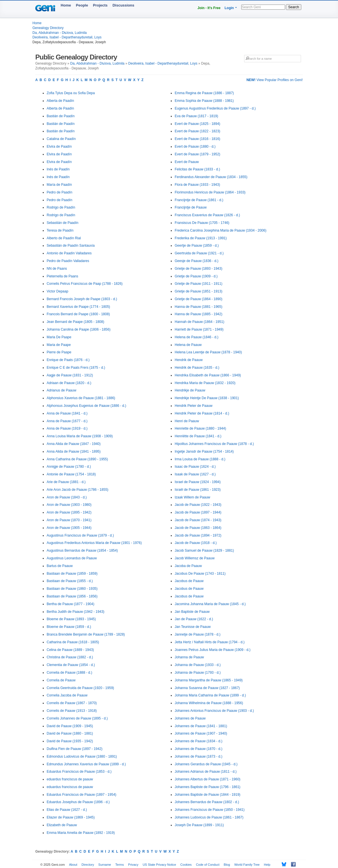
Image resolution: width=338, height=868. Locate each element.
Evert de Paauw (187, 162)
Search (294, 7)
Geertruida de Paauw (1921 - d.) (199, 253)
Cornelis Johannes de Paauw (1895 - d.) (77, 718)
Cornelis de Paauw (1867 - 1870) (72, 703)
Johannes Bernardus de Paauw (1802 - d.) (207, 802)
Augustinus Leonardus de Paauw (72, 558)
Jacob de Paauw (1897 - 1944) (198, 512)
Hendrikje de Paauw (190, 390)
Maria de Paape (59, 345)
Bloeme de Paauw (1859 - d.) (69, 627)
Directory (88, 865)
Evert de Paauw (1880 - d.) (195, 147)
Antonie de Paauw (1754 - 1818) (71, 474)
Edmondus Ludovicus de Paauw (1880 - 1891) (82, 756)
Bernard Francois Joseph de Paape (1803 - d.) (82, 299)
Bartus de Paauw (60, 566)
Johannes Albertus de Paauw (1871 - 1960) (208, 779)
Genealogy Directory (48, 28)
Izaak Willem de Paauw (192, 497)
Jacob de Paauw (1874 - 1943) (198, 520)
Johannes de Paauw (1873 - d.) (198, 756)
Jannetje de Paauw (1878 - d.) (198, 634)
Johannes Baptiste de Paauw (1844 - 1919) (208, 795)
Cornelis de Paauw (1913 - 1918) (72, 711)
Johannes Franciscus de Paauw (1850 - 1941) (210, 810)
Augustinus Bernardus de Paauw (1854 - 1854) (82, 551)
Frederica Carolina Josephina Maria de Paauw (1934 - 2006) (220, 230)
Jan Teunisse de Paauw (193, 627)
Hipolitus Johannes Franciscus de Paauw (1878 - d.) (214, 444)
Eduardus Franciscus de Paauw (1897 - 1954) (82, 795)
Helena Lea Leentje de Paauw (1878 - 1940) (208, 352)
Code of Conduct (208, 865)
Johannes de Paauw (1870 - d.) (198, 749)
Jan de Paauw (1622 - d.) (194, 619)
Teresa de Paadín (60, 230)
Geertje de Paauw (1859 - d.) (197, 246)
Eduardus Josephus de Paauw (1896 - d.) (78, 802)
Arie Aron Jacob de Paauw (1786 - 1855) (78, 490)
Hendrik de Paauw (189, 360)
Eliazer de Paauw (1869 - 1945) (71, 817)
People (82, 5)
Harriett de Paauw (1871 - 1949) (199, 329)
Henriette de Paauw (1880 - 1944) (200, 428)
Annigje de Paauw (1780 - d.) (69, 467)
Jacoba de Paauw (188, 566)
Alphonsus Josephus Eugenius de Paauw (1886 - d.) (86, 406)
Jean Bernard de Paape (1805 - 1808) (75, 322)
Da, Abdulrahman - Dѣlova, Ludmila (60, 33)
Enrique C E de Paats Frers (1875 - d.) (76, 368)
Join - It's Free (209, 8)
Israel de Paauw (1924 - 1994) (198, 482)
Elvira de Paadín (59, 147)
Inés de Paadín (58, 169)
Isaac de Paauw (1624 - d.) (195, 467)
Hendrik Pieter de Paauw (194, 406)
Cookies (186, 865)
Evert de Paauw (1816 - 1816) (197, 139)
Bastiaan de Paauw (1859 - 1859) (72, 574)
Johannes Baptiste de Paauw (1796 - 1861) (208, 787)
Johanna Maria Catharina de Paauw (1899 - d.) (210, 695)
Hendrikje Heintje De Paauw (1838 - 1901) (207, 398)
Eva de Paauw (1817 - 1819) (196, 116)
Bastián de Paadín (61, 116)
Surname (105, 865)
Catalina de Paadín (61, 139)
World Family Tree (247, 865)
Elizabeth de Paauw (62, 825)
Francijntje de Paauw (191, 207)
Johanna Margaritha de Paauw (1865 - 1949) (209, 680)
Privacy (133, 865)
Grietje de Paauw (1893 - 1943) (198, 269)
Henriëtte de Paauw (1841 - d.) (198, 436)
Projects (100, 5)
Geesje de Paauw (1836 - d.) (196, 261)
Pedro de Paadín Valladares (68, 261)
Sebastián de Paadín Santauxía (71, 246)
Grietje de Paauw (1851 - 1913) (198, 291)
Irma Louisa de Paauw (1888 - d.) (200, 459)
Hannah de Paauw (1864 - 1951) (199, 322)
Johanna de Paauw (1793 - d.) (198, 673)
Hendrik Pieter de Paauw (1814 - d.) (202, 413)
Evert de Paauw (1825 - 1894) (197, 124)
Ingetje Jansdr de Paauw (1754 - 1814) (204, 451)
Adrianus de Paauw (61, 390)
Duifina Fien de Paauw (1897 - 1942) (75, 749)
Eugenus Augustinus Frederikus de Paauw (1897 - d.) (215, 108)
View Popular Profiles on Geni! (275, 80)
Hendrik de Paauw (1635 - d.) (197, 368)
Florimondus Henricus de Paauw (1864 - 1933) (210, 192)
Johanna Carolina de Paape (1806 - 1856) (79, 329)
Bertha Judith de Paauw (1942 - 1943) (76, 612)
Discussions (123, 5)
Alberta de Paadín (60, 101)
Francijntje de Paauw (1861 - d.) (199, 200)
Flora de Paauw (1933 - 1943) (197, 185)
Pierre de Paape (59, 352)
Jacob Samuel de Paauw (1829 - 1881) (204, 551)
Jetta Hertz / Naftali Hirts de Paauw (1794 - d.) (210, 642)
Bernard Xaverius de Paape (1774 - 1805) (78, 307)
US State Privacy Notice (159, 865)
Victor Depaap (57, 291)
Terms (119, 865)
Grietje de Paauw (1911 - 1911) (198, 284)
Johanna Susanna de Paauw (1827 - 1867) (207, 688)
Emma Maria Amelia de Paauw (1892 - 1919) (81, 833)
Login (229, 8)
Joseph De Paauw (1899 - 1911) (199, 825)
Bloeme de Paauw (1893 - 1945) (71, 619)
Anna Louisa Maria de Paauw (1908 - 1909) (80, 436)
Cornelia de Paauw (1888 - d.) (69, 673)
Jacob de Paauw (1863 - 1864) (198, 528)
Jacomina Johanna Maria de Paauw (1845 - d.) (210, 604)
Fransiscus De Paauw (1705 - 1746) (202, 223)
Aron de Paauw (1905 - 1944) (69, 528)
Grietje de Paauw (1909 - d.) (196, 276)
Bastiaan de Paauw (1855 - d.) (70, 581)
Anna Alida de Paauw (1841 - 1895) (74, 451)
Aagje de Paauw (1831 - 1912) (70, 375)
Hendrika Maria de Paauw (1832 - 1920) (205, 383)
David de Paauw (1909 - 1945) (70, 726)
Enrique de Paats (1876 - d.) (68, 360)
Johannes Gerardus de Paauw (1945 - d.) (206, 764)
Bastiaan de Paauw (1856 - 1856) (72, 596)
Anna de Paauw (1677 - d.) (67, 421)
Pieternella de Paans (62, 276)
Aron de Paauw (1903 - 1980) (69, 505)
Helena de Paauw (188, 345)
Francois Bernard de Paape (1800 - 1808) (78, 314)
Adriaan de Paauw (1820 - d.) (69, 383)
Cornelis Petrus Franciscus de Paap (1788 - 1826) (85, 284)
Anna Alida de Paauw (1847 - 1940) (74, 444)
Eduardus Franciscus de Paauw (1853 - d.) (79, 772)
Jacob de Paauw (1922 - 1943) (198, 505)
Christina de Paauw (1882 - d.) (70, 657)
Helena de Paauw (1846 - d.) (196, 337)
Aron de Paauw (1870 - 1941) (69, 520)
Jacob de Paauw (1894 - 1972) (198, 535)
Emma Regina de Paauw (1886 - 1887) (204, 93)
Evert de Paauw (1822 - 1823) (197, 131)
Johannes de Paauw (190, 718)
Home (66, 5)
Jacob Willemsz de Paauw (195, 558)
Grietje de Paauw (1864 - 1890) (198, 299)
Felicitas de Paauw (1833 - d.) (197, 169)
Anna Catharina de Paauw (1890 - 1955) (77, 459)
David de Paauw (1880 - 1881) (70, 733)
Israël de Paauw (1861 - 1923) (198, 490)
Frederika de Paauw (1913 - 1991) (201, 238)
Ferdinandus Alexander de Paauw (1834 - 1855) (211, 177)
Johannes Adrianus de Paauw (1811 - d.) (206, 772)
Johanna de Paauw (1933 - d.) (198, 665)
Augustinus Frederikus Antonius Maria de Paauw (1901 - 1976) (94, 543)
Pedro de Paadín (59, 192)
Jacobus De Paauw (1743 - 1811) (200, 574)
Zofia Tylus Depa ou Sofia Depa (71, 93)
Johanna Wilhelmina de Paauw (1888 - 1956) (209, 703)
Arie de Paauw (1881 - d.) (66, 482)
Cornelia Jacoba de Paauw (67, 695)
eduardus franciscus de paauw (70, 779)
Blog (227, 865)
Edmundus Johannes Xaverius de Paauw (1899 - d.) (86, 764)
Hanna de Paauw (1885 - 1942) (198, 314)
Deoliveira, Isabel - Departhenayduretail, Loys (67, 37)
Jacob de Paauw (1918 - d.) (196, 543)
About (73, 865)
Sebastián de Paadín (62, 223)
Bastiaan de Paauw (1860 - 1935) (72, 589)
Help (267, 865)
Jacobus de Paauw (189, 581)
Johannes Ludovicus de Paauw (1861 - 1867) (209, 817)
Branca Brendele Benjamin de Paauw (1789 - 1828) (86, 634)
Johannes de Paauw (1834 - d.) (198, 741)
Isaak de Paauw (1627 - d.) (195, 474)
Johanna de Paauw (189, 657)
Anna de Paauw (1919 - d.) (67, 428)
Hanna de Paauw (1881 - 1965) (198, 307)
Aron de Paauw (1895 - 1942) (69, 512)
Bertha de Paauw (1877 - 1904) (70, 604)
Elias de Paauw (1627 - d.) (67, 810)
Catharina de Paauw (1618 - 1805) (73, 642)
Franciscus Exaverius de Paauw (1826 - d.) (207, 215)
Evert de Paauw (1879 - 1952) (197, 154)
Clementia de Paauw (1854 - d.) (71, 665)
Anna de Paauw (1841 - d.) (67, 413)
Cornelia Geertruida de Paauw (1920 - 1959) (80, 688)
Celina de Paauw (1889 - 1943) (70, 650)
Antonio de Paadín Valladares (69, 253)
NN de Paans (57, 269)
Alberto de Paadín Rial (64, 238)
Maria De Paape (59, 337)
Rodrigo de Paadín (61, 207)
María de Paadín (59, 185)
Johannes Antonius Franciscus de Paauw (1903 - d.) (214, 711)
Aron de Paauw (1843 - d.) (67, 497)
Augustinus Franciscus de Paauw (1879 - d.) (80, 535)
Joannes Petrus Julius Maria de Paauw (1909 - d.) (213, 650)
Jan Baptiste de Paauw (192, 612)
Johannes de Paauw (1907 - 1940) (201, 733)
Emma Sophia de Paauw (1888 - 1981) (204, 101)
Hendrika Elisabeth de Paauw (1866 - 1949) (208, 375)
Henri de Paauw (187, 421)
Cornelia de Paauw (61, 680)
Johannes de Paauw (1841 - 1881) (201, 726)
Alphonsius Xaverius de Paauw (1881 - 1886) (81, 398)
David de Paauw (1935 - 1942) (70, 741)
